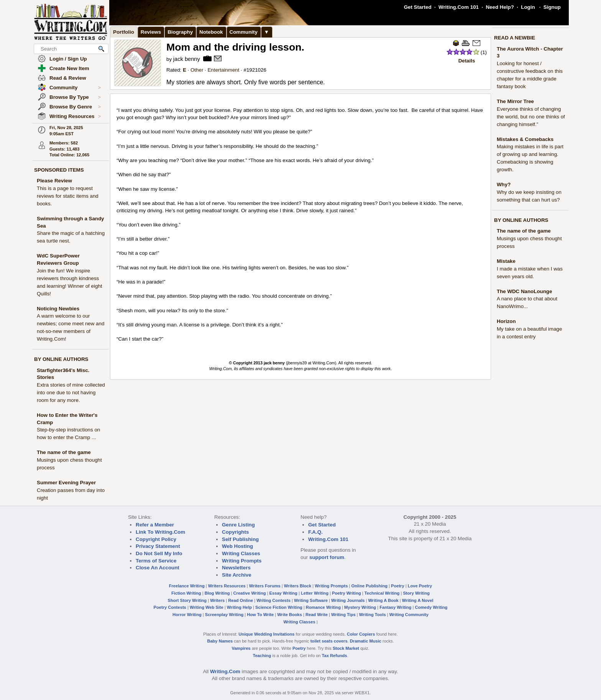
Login (528, 7)
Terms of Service (156, 561)
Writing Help (239, 607)
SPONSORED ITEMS (59, 170)
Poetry (398, 586)
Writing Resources (75, 116)
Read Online (241, 600)
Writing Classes (241, 553)
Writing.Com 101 (459, 7)
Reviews (151, 32)
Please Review (54, 181)
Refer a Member (155, 525)
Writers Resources (227, 586)
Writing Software (311, 600)
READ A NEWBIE (515, 38)
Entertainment (223, 70)
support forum (327, 557)
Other (197, 70)
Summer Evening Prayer (66, 483)
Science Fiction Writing (279, 607)
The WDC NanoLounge (524, 291)
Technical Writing (382, 593)
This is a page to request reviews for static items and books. (68, 196)
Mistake (506, 261)
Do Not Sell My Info (159, 553)
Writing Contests (273, 600)
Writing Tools (373, 615)
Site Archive (237, 575)
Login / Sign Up (68, 59)
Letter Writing (315, 593)
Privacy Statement (158, 546)
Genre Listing (238, 525)
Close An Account (158, 568)
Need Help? (500, 7)
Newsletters (236, 568)
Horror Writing (187, 615)
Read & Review (68, 78)
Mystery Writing (360, 607)
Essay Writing (283, 593)
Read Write (317, 615)
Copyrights (235, 532)
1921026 (256, 70)
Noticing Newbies (58, 309)
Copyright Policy (156, 539)
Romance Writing (323, 607)
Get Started (418, 7)
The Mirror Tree (515, 101)
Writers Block (298, 586)
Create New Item (69, 68)
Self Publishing (240, 539)
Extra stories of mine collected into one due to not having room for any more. (71, 393)
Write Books (290, 615)
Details (467, 61)
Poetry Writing (346, 593)
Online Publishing (369, 586)
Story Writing (416, 593)
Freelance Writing (187, 586)
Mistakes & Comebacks (525, 139)
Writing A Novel (418, 600)
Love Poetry (420, 586)
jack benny (187, 59)
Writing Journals (348, 600)
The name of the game (64, 452)
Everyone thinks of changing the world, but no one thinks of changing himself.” (531, 117)
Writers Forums (265, 586)
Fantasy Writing (395, 607)
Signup (552, 7)
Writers (217, 600)
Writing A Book (383, 600)
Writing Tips (343, 615)
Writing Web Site (207, 607)
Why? (504, 184)
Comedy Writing (431, 607)
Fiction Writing (186, 593)
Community (75, 88)
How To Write (260, 615)
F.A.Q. (315, 532)
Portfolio (124, 32)
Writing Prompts (242, 561)
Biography (180, 32)
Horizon (506, 321)
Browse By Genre (75, 107)
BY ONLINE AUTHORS (61, 359)
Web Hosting (237, 546)
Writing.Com (225, 671)
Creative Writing (250, 593)
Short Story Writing (187, 600)
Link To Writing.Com (160, 532)
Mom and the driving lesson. (235, 47)
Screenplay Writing (224, 615)
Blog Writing (217, 593)
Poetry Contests (170, 607)
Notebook (211, 32)
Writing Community (409, 615)
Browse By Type (75, 97)
